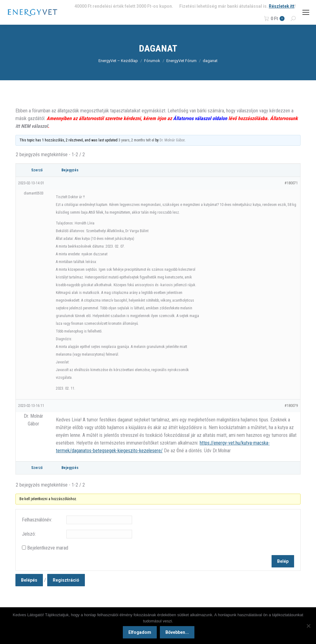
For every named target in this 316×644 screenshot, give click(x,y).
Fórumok (152, 61)
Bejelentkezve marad (48, 548)
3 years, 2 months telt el (136, 140)
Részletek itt (282, 6)
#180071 (291, 183)
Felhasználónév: (37, 520)
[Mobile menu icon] (306, 12)
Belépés (29, 580)
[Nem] (308, 626)
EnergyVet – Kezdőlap (118, 61)
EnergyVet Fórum (181, 61)
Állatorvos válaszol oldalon (200, 118)
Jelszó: (29, 534)
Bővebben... (178, 633)
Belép (283, 561)
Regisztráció (66, 580)
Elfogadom (141, 633)
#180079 (291, 406)
